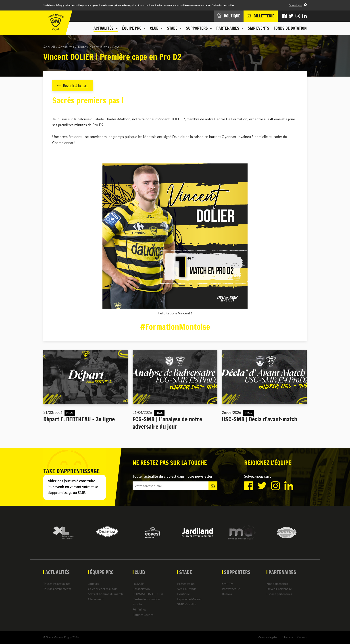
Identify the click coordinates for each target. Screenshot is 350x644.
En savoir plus (296, 5)
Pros (116, 47)
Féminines (139, 609)
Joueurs (93, 584)
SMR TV (228, 584)
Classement (96, 599)
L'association (141, 589)
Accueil (49, 47)
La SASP (138, 584)
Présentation (186, 584)
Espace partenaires (279, 594)
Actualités (66, 47)
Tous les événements (57, 589)
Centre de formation (146, 599)
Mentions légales (267, 637)
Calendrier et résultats (103, 589)
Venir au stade (187, 589)
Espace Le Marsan (189, 599)
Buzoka (227, 594)
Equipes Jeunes (143, 615)
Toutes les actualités (93, 47)
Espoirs (137, 604)
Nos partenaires (277, 584)
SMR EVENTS (258, 28)
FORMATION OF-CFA (148, 594)
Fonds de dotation (290, 28)
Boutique (183, 594)
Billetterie (287, 637)
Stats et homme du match (105, 594)
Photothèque (231, 589)
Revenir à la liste (73, 86)
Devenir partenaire (279, 589)
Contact (302, 637)
